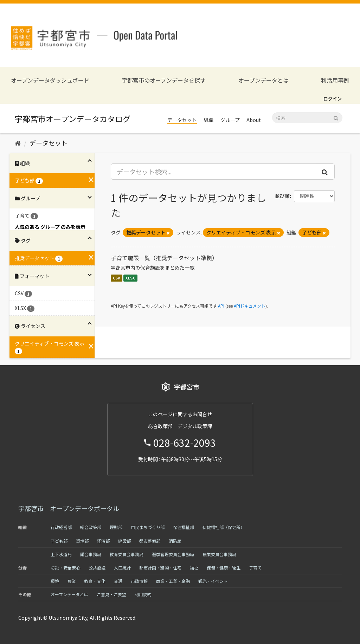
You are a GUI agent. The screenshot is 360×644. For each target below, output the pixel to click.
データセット (182, 120)
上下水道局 (61, 554)
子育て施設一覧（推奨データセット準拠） (164, 258)
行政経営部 (61, 527)
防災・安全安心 (65, 568)
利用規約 (143, 594)
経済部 (103, 541)
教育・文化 (95, 581)
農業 (72, 581)
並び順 (282, 196)
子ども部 (59, 541)
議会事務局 (91, 554)
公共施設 (97, 568)
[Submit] (336, 117)
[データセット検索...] (214, 172)
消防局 (175, 541)
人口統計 (122, 568)
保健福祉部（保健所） (224, 527)
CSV (117, 278)
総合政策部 (91, 527)
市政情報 (139, 581)
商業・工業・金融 (173, 581)
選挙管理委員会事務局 (173, 554)
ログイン (333, 99)
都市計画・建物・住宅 (160, 568)
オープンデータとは (263, 80)
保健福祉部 (184, 527)
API (221, 306)
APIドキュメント (250, 306)
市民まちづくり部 (148, 527)
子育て (255, 568)
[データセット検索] (307, 118)
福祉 (194, 568)
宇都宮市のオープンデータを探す (164, 80)
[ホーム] (18, 143)
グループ (230, 120)
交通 (118, 581)
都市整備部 (150, 541)
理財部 (116, 527)
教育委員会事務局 (127, 554)
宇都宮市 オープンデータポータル (69, 508)
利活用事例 (335, 80)
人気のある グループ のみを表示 (50, 227)
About (254, 120)
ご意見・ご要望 (111, 594)
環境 (55, 581)
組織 (208, 120)
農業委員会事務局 (219, 554)
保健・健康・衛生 (224, 568)
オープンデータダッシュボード (50, 80)
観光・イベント (213, 581)
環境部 (82, 541)
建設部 (124, 541)
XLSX (130, 278)
